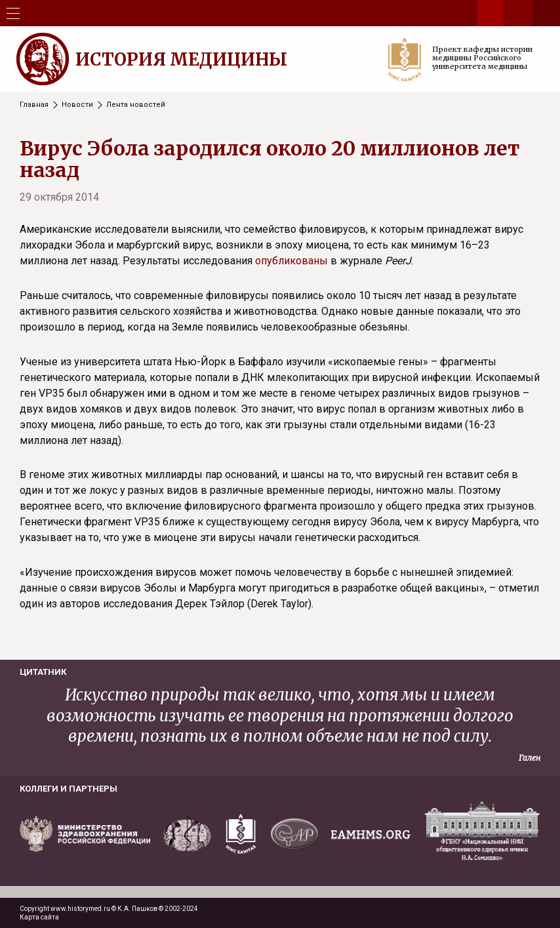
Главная (34, 105)
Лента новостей (136, 105)
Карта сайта (39, 917)
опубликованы (291, 261)
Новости (77, 105)
